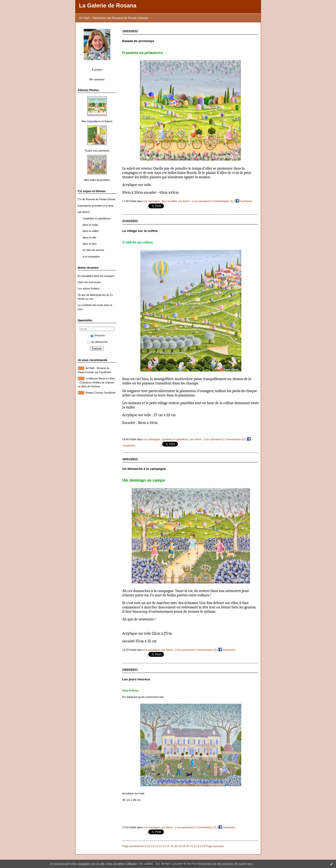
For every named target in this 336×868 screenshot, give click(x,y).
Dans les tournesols (89, 282)
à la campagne (91, 256)
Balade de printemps (138, 41)
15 (168, 846)
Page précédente (133, 846)
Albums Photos (88, 90)
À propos (97, 70)
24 (203, 846)
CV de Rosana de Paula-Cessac (97, 199)
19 (184, 846)
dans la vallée (91, 231)
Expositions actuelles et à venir (96, 206)
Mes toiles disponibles (97, 180)
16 (172, 846)
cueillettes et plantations (97, 218)
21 (192, 846)
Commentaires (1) (223, 201)
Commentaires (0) (235, 439)
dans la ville (90, 237)
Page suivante (215, 846)
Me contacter (97, 79)
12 (156, 846)
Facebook (243, 201)
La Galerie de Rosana (108, 6)
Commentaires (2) (206, 827)
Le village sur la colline (140, 231)
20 (188, 846)
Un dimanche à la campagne (144, 469)
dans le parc (90, 244)
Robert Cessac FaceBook (101, 393)
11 (152, 846)
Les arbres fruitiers (89, 288)
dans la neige (90, 225)
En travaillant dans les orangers (96, 276)
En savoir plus (244, 864)
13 (160, 846)
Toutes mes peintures (97, 151)
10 (148, 846)
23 (200, 846)
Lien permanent (202, 201)
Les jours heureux (136, 679)
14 (164, 846)
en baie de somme (93, 250)
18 (180, 846)
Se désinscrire (97, 342)
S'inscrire (98, 335)
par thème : (84, 212)
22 (196, 846)
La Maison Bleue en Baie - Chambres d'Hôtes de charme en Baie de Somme (96, 382)
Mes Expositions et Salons (97, 121)
